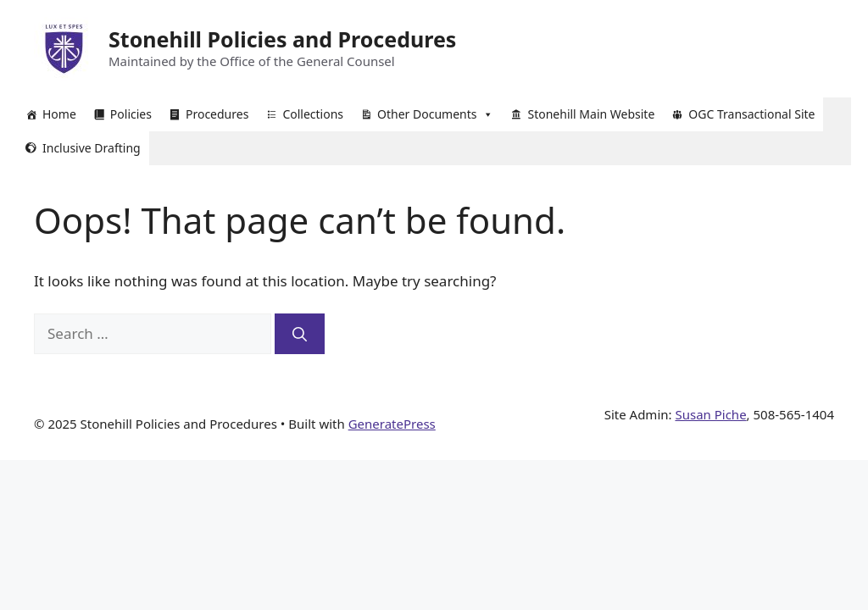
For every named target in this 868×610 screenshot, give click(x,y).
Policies (131, 114)
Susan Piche (710, 414)
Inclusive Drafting (92, 148)
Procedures (217, 114)
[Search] (300, 334)
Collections (313, 114)
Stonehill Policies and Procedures (282, 39)
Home (59, 114)
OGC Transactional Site (751, 114)
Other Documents (435, 114)
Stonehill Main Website (591, 114)
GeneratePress (392, 424)
